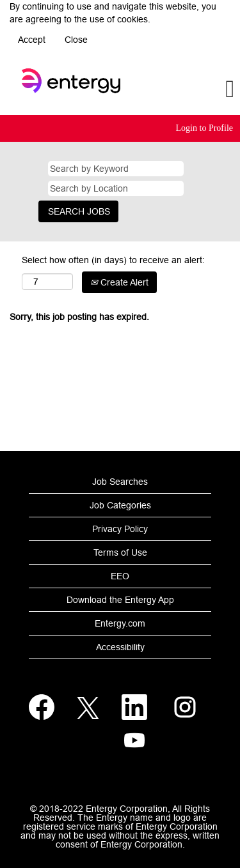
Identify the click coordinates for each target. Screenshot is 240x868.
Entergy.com (120, 623)
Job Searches (120, 482)
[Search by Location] (116, 188)
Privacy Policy (120, 529)
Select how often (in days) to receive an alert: (113, 260)
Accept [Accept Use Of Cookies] (32, 40)
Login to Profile (204, 128)
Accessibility (120, 647)
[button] (200, 89)
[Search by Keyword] (116, 169)
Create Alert (119, 282)
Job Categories (120, 505)
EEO (120, 576)
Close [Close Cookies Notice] (76, 40)
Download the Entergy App (120, 600)
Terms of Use (120, 552)
